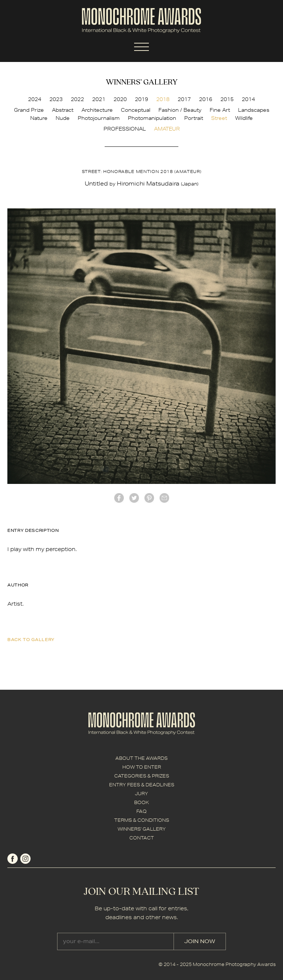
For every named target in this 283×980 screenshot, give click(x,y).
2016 (206, 99)
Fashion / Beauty (180, 110)
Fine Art (220, 110)
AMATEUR (167, 129)
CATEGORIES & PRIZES (142, 776)
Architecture (97, 110)
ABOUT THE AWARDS (141, 758)
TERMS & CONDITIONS (142, 820)
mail (164, 498)
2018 (163, 99)
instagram (25, 859)
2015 (227, 99)
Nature (39, 118)
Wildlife (244, 118)
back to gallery (31, 639)
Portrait (194, 118)
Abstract (63, 110)
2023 (56, 99)
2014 (248, 99)
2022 (77, 99)
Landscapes (254, 110)
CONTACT (142, 838)
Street (219, 118)
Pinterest (149, 498)
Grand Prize (29, 110)
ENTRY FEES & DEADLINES (142, 785)
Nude (63, 118)
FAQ (141, 811)
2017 (184, 99)
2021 (99, 99)
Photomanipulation (152, 118)
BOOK (141, 802)
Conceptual (136, 110)
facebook (119, 498)
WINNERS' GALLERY (142, 829)
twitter (134, 498)
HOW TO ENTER (142, 767)
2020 (120, 99)
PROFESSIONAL (125, 129)
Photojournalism (99, 118)
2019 (141, 99)
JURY (141, 794)
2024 (35, 99)
